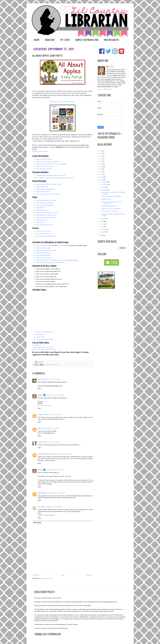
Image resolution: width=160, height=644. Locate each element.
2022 (101, 159)
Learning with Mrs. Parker (46, 454)
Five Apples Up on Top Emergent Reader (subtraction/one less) (55, 178)
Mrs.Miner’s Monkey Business (46, 515)
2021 (101, 161)
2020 (101, 164)
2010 (101, 235)
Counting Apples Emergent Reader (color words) (51, 175)
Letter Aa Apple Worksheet (44, 159)
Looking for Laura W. (107, 199)
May (103, 227)
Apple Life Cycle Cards (43, 231)
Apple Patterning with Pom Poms (46, 217)
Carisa (40, 442)
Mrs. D (40, 379)
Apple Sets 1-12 (41, 222)
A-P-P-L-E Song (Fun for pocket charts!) (48, 194)
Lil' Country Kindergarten (45, 405)
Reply (39, 389)
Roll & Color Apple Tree (43, 253)
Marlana (40, 395)
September (104, 190)
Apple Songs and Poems (44, 191)
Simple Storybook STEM (87, 40)
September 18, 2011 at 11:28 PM (63, 454)
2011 (101, 180)
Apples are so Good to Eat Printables (111, 209)
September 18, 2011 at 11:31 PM (55, 470)
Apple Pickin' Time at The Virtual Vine (44, 349)
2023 (101, 156)
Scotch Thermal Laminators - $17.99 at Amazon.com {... (111, 203)
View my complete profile (105, 89)
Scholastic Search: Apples (40, 151)
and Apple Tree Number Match (56, 262)
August (103, 219)
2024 (101, 153)
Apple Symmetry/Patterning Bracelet (47, 213)
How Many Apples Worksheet (45, 205)
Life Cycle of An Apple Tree (45, 332)
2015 (101, 169)
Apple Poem (40, 184)
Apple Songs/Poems (42, 187)
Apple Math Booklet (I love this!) (46, 200)
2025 (101, 151)
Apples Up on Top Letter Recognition (47, 162)
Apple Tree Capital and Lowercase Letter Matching (51, 164)
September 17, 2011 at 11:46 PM (55, 395)
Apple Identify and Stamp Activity (46, 215)
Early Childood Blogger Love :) (109, 206)
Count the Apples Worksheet (45, 203)
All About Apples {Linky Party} (110, 211)
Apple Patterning (41, 262)
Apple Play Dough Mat (43, 255)
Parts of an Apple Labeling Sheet (46, 236)
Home (37, 40)
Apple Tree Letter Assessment (45, 166)
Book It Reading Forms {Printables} (111, 196)
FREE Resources (111, 40)
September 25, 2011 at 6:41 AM (54, 507)
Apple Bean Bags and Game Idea (46, 250)
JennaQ (40, 415)
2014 (101, 172)
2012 (101, 177)
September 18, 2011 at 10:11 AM (52, 415)
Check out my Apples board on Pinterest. (62, 102)
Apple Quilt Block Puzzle (44, 245)
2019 (101, 167)
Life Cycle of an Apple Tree (45, 234)
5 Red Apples (40, 334)
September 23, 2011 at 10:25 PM (56, 493)
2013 (101, 174)
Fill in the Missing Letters (44, 169)
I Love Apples (40, 337)
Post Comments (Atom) (46, 578)
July (102, 221)
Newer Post (36, 575)
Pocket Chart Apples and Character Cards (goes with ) (57, 260)
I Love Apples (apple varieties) (45, 339)
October (104, 187)
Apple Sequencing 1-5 (43, 210)
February (104, 229)
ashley (40, 428)
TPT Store (65, 40)
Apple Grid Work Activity (44, 258)
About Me (50, 40)
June (103, 224)
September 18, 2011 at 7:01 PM (51, 442)
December (104, 182)
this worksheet (61, 245)
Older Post (89, 575)
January (103, 232)
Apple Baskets (40, 208)
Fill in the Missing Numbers (45, 225)
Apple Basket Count (42, 220)
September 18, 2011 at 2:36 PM (51, 428)
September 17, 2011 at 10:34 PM (51, 379)
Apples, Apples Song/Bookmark (46, 189)
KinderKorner (37, 345)
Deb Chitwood (42, 493)
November (104, 185)
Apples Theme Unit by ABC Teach (43, 347)
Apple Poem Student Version (53, 184)
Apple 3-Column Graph (43, 248)
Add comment (37, 523)
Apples (51, 364)
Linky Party (56, 364)
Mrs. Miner (41, 507)
